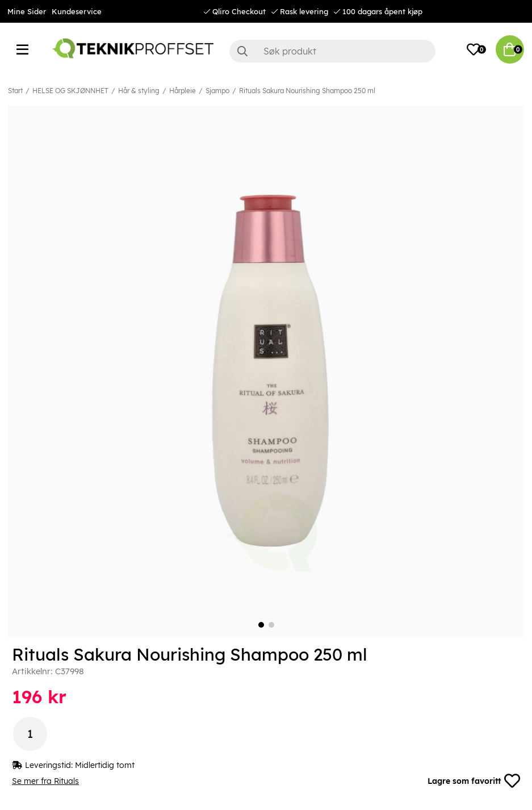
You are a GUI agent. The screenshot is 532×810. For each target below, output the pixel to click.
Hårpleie (183, 91)
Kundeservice (77, 11)
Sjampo (217, 91)
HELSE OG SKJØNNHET (70, 91)
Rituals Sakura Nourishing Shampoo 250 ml (307, 91)
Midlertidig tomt (105, 765)
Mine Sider (27, 11)
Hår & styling (139, 91)
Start (15, 91)
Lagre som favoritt (474, 781)
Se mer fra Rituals (45, 781)
